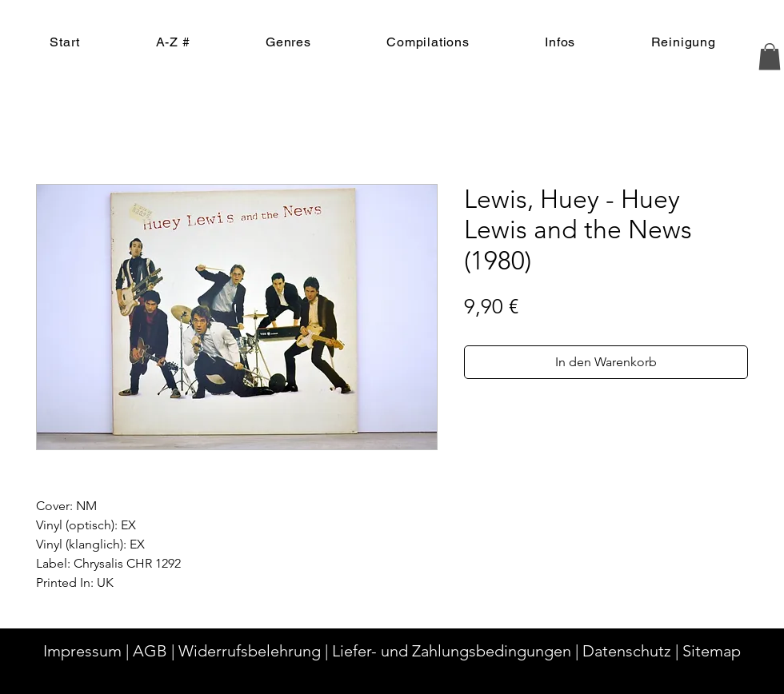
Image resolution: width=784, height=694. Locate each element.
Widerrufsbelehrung (250, 651)
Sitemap (712, 651)
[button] (770, 56)
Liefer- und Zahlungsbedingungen (452, 651)
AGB (150, 651)
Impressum (82, 651)
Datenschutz (627, 651)
